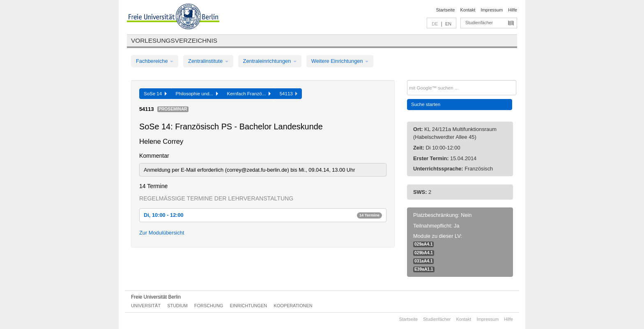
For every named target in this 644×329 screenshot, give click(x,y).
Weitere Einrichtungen (340, 61)
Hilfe (513, 10)
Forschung (209, 306)
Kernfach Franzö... (249, 94)
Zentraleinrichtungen (270, 61)
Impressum (492, 10)
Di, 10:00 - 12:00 (263, 215)
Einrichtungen (249, 306)
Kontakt (468, 10)
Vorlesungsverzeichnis (174, 40)
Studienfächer (479, 23)
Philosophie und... (197, 94)
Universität (146, 306)
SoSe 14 (155, 94)
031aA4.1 (423, 261)
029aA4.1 (423, 244)
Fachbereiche (155, 61)
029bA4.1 (424, 253)
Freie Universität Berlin (156, 297)
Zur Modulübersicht (162, 233)
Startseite (446, 10)
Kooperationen (293, 306)
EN (448, 24)
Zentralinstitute (208, 61)
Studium (177, 306)
